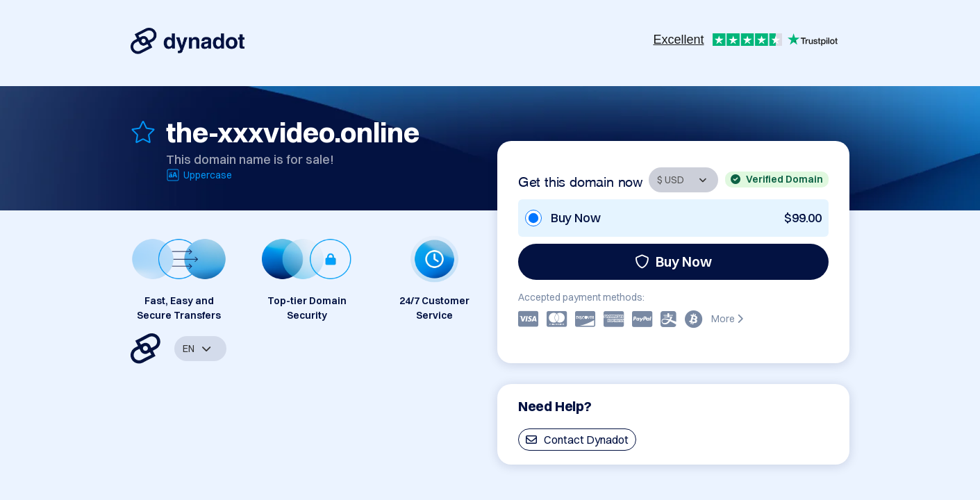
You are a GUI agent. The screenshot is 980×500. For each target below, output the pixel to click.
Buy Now (673, 261)
